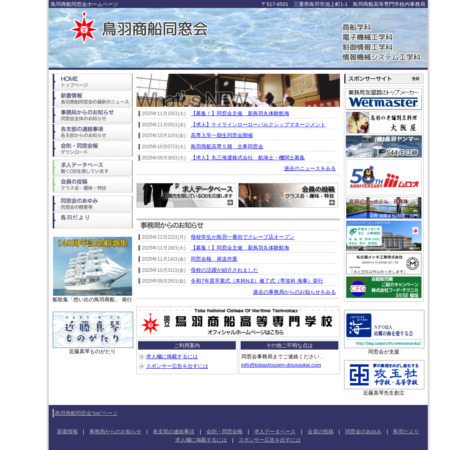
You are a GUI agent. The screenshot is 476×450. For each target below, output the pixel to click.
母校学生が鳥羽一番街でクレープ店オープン (243, 237)
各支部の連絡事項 (174, 431)
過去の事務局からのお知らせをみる (294, 292)
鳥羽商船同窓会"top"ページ (86, 413)
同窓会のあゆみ (363, 431)
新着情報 (67, 431)
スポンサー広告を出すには (177, 366)
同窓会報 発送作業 (214, 259)
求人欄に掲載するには (172, 357)
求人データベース (275, 431)
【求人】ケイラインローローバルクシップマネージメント (258, 125)
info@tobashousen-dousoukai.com (281, 365)
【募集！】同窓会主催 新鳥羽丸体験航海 (240, 113)
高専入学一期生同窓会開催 (222, 135)
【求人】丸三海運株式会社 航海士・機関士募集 (248, 158)
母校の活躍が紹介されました (224, 270)
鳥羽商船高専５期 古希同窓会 (227, 146)
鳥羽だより (406, 431)
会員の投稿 (321, 431)
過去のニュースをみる (310, 168)
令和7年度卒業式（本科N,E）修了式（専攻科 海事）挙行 (257, 281)
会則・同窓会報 (224, 431)
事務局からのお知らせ (115, 431)
